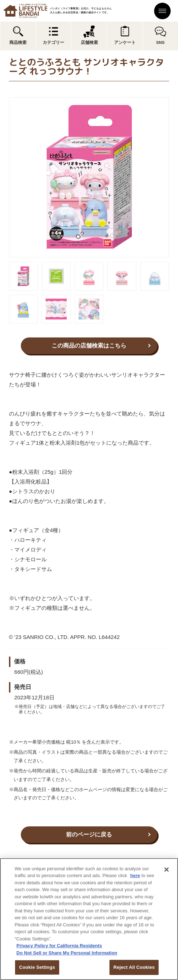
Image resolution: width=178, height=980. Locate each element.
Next (174, 177)
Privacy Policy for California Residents (59, 946)
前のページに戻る (89, 834)
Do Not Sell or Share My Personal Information (67, 953)
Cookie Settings (37, 967)
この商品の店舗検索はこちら (89, 346)
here (135, 875)
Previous (4, 177)
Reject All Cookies (134, 967)
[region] (89, 919)
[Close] (167, 870)
